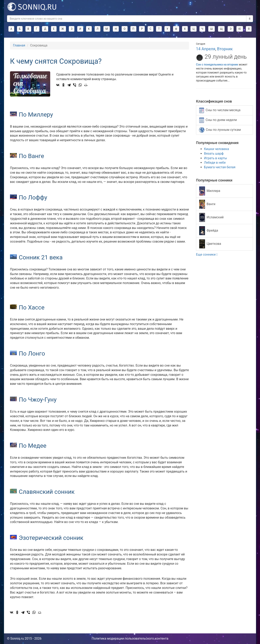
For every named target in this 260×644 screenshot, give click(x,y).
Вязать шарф (214, 154)
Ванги (207, 204)
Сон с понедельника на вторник (217, 65)
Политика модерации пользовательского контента (130, 638)
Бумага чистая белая (220, 167)
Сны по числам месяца (220, 110)
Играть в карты (215, 158)
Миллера (210, 191)
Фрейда (209, 231)
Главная (19, 45)
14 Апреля (206, 49)
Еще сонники (207, 254)
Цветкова (210, 244)
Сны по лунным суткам (220, 130)
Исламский (211, 217)
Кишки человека (216, 149)
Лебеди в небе (215, 163)
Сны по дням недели (218, 120)
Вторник (225, 49)
